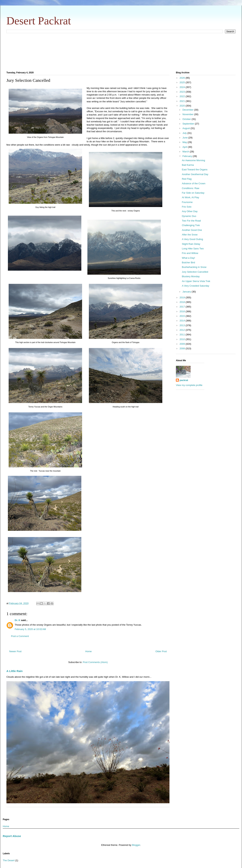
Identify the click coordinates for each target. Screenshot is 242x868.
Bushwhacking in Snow (194, 267)
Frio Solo (187, 207)
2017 (183, 307)
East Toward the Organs (195, 170)
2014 (183, 321)
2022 (183, 96)
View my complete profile (189, 385)
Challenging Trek (191, 225)
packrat (184, 380)
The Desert (9, 860)
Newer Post (15, 651)
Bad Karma (188, 165)
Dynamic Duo (189, 216)
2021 (183, 101)
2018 (183, 302)
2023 (183, 92)
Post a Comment (20, 636)
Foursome (187, 202)
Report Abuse (12, 836)
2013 (183, 325)
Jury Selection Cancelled (195, 272)
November (188, 114)
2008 (183, 348)
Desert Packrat (39, 21)
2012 (183, 330)
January (187, 292)
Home (89, 651)
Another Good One (192, 230)
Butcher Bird (188, 262)
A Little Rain (15, 671)
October (187, 119)
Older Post (161, 651)
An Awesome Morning (193, 160)
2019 (183, 297)
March (186, 152)
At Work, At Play (190, 197)
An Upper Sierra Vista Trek (196, 281)
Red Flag (187, 179)
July (185, 133)
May (185, 142)
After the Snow (190, 235)
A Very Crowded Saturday (195, 286)
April (185, 147)
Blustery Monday (191, 276)
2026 (183, 78)
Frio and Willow (190, 253)
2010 (183, 339)
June (185, 138)
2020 (183, 106)
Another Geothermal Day (195, 174)
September (189, 124)
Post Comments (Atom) (95, 662)
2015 (183, 316)
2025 (183, 82)
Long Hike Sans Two (193, 249)
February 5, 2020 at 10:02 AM (30, 629)
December (188, 110)
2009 (183, 344)
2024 (183, 87)
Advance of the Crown (194, 183)
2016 (183, 311)
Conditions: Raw (190, 188)
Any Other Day (190, 211)
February (188, 156)
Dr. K (17, 620)
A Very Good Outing (192, 239)
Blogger (136, 845)
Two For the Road (191, 221)
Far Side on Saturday (193, 193)
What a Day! (188, 258)
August (187, 128)
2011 (183, 335)
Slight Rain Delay (191, 244)
